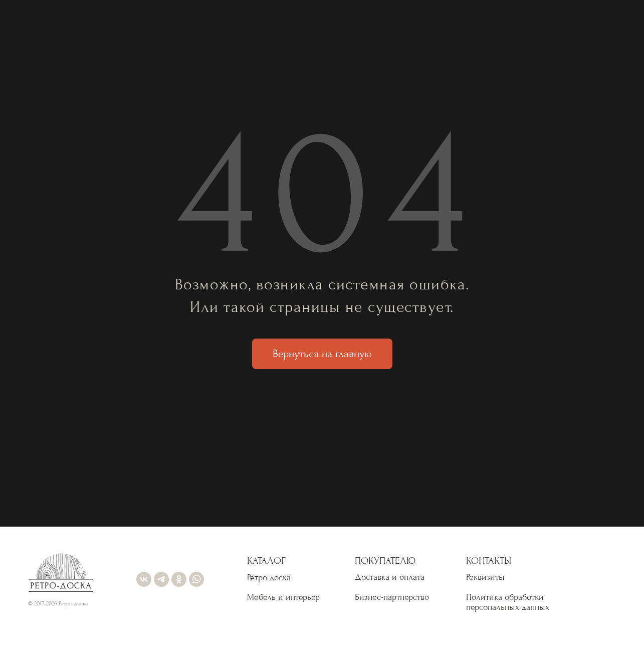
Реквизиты (485, 577)
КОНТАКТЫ (489, 561)
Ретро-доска (269, 578)
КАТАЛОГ (266, 561)
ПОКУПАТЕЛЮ (385, 561)
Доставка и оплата (390, 577)
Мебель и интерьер (283, 597)
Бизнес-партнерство (392, 597)
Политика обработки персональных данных (508, 602)
